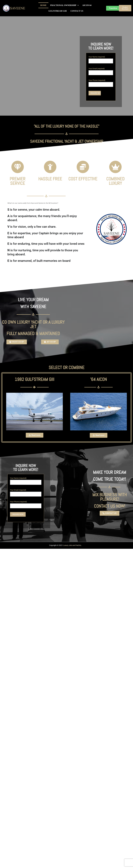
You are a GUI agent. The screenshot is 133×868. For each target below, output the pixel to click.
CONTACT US (77, 11)
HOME (43, 5)
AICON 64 (87, 5)
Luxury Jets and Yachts (72, 545)
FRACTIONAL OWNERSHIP (64, 5)
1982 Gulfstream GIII (34, 379)
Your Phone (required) (101, 82)
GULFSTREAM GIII (58, 11)
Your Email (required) (101, 71)
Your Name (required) (101, 59)
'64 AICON (99, 379)
